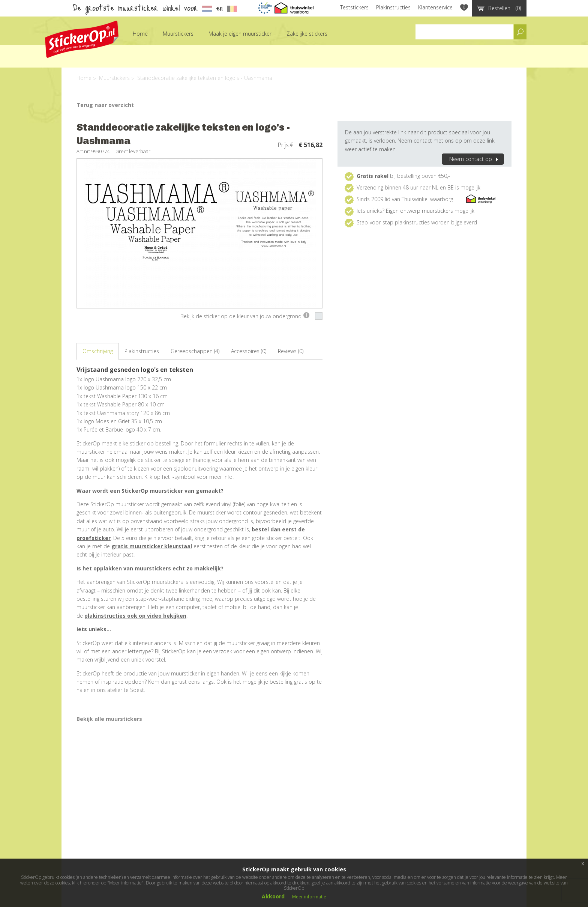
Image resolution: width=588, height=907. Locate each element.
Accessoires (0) (249, 351)
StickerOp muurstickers (82, 39)
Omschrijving (98, 351)
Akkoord (273, 896)
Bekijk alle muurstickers (109, 719)
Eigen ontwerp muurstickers (419, 211)
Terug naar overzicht (105, 105)
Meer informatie (309, 897)
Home (140, 34)
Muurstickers (178, 34)
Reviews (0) (291, 351)
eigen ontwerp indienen (285, 651)
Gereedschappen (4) (195, 351)
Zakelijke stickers (307, 34)
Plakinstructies (393, 7)
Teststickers (354, 7)
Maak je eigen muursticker (240, 34)
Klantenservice (435, 7)
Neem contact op (475, 159)
